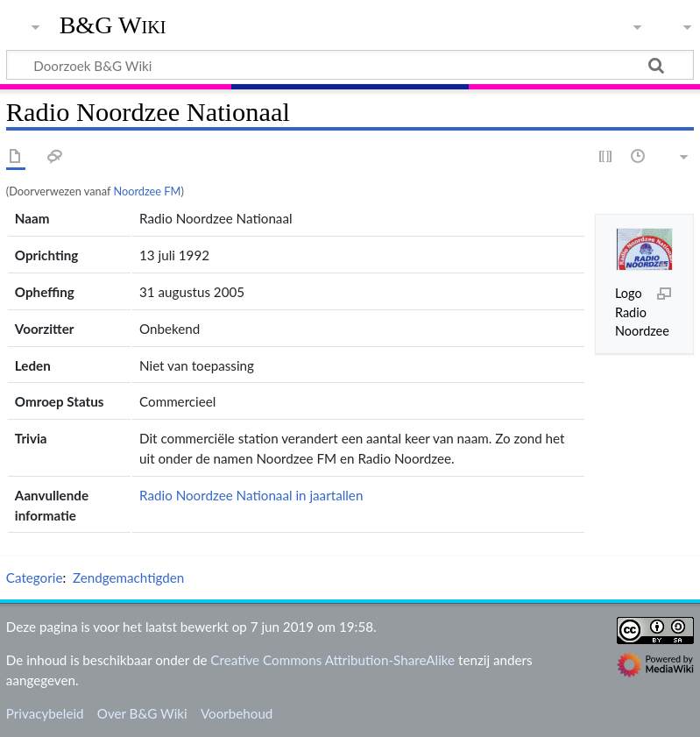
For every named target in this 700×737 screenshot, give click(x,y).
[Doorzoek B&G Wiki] (350, 65)
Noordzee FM (147, 191)
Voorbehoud (237, 713)
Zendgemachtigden (128, 578)
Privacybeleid (45, 713)
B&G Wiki (113, 25)
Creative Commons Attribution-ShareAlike (332, 660)
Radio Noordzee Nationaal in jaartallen (251, 495)
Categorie (35, 578)
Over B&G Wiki (142, 713)
